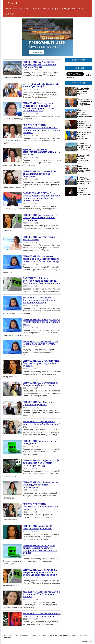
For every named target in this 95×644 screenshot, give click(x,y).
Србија (18, 9)
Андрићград (63, 9)
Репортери (10, 14)
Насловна (10, 9)
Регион (33, 9)
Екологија (52, 9)
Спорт (44, 9)
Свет (39, 9)
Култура (73, 9)
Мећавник (81, 9)
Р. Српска (25, 9)
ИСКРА (12, 3)
